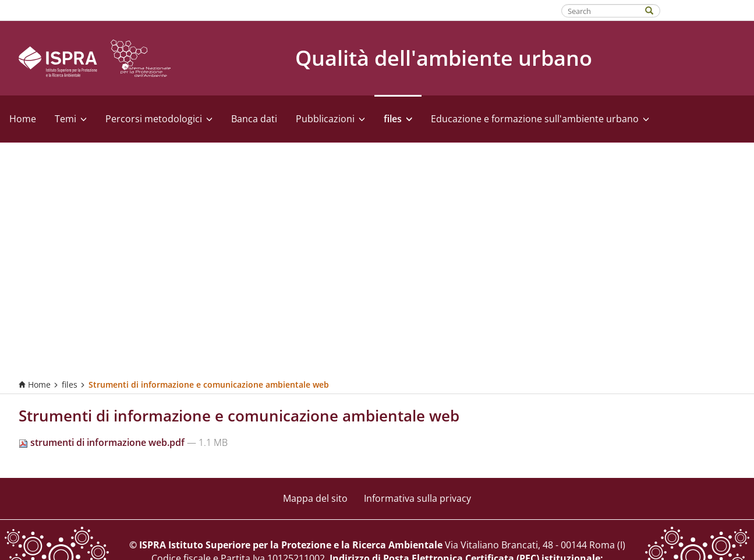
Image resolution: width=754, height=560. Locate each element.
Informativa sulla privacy (417, 498)
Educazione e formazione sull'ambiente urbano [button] (540, 119)
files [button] (398, 119)
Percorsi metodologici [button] (159, 119)
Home (23, 119)
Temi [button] (71, 119)
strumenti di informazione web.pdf (103, 442)
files (70, 384)
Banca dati (254, 119)
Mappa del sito (315, 498)
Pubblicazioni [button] (330, 119)
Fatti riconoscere (708, 10)
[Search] (655, 10)
